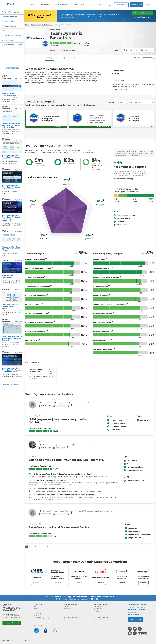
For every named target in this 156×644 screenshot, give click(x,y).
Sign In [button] (148, 5)
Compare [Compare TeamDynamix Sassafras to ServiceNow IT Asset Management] (79, 583)
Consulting (97, 612)
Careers (36, 608)
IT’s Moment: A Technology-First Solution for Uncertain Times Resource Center (81, 597)
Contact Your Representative (142, 13)
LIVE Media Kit (68, 608)
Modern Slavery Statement (41, 619)
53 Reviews (54, 50)
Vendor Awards (8, 40)
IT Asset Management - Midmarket (42, 25)
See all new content (10, 385)
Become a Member (12, 623)
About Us (36, 606)
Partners (67, 606)
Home (33, 5)
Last (49, 547)
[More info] (70, 179)
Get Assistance (119, 90)
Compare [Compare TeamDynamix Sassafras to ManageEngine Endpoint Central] (58, 583)
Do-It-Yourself (98, 606)
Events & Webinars (79, 5)
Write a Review (8, 31)
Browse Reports (8, 21)
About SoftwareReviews (12, 36)
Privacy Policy (38, 617)
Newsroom (37, 610)
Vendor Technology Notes (12, 45)
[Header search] (110, 5)
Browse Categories (9, 17)
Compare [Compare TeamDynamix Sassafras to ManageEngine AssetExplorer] (143, 583)
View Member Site (121, 5)
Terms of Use (38, 615)
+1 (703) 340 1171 (95, 599)
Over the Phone (98, 608)
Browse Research (69, 620)
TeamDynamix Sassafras (63, 25)
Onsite (96, 610)
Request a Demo (137, 5)
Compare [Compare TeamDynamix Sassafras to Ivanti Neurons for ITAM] (101, 583)
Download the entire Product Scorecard (40, 152)
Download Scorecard (144, 58)
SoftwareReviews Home (11, 12)
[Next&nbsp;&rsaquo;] (44, 547)
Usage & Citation (39, 614)
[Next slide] (152, 131)
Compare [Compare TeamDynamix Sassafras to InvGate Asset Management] (122, 583)
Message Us (135, 619)
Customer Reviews (61, 5)
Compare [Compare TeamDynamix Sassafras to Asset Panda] (36, 583)
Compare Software (9, 26)
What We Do (45, 5)
